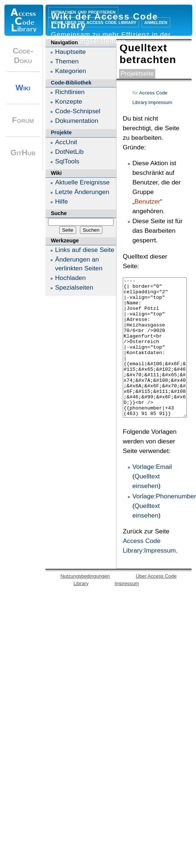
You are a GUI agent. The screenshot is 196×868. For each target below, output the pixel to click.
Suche (59, 213)
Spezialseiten (74, 287)
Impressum (127, 611)
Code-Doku (23, 56)
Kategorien (71, 71)
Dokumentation (77, 121)
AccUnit (66, 142)
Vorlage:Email (152, 494)
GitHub (23, 153)
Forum (23, 120)
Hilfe (62, 201)
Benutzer (147, 201)
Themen (67, 61)
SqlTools (67, 161)
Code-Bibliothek (71, 83)
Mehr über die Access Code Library (94, 22)
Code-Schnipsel (78, 111)
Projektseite (137, 73)
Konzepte (69, 101)
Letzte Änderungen (82, 192)
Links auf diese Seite (85, 250)
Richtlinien (70, 92)
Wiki (23, 88)
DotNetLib (69, 152)
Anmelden (156, 22)
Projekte (61, 132)
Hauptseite (70, 52)
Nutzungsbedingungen (85, 604)
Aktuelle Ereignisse (82, 182)
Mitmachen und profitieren (84, 12)
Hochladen (70, 278)
